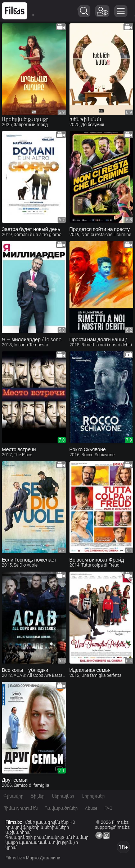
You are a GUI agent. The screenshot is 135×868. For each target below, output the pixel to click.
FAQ (108, 808)
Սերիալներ (63, 796)
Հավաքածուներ (61, 808)
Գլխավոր (13, 796)
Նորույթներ (93, 796)
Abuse (91, 808)
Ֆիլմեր (38, 796)
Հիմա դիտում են (21, 808)
